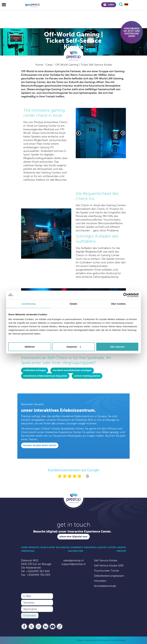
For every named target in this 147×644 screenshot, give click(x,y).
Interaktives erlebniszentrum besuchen (45, 376)
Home (40, 65)
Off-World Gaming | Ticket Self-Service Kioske (84, 65)
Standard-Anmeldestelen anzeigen (72, 370)
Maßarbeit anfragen (35, 370)
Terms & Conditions (118, 640)
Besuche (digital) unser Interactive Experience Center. (72, 532)
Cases (49, 65)
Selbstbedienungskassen (109, 576)
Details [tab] (73, 304)
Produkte (34, 547)
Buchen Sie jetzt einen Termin (40, 445)
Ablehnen (30, 347)
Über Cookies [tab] (118, 304)
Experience (77, 547)
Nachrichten (76, 551)
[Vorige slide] (79, 133)
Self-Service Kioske (106, 560)
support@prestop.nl (73, 564)
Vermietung (28, 551)
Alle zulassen (117, 347)
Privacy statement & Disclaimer (96, 640)
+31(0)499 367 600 (38, 571)
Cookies (80, 640)
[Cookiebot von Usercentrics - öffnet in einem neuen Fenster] (126, 295)
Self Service (63, 547)
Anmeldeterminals (105, 586)
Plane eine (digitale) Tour (73, 537)
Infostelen (100, 581)
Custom (112, 547)
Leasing (121, 547)
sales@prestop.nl (73, 560)
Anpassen (74, 347)
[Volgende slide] (123, 133)
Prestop (121, 551)
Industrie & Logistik (95, 547)
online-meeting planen (87, 376)
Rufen (109, 5)
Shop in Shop (48, 547)
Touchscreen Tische (106, 571)
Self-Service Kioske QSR (109, 566)
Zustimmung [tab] (29, 304)
